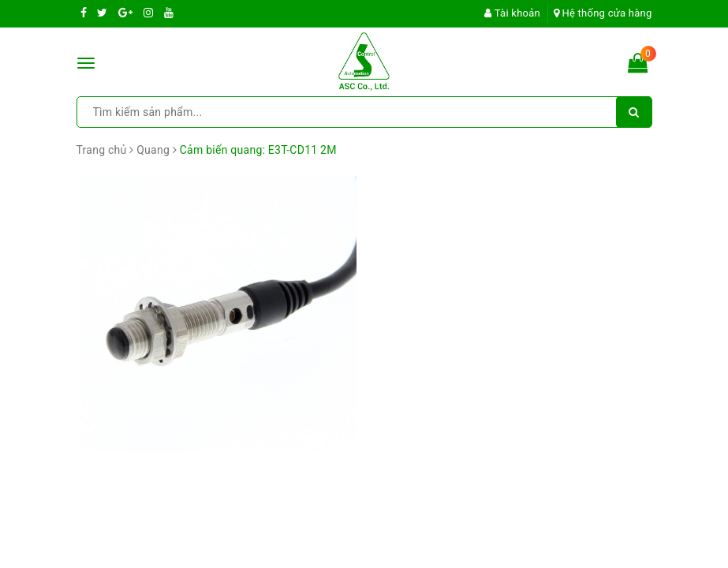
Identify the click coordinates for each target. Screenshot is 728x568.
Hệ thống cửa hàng (603, 13)
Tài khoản (512, 13)
